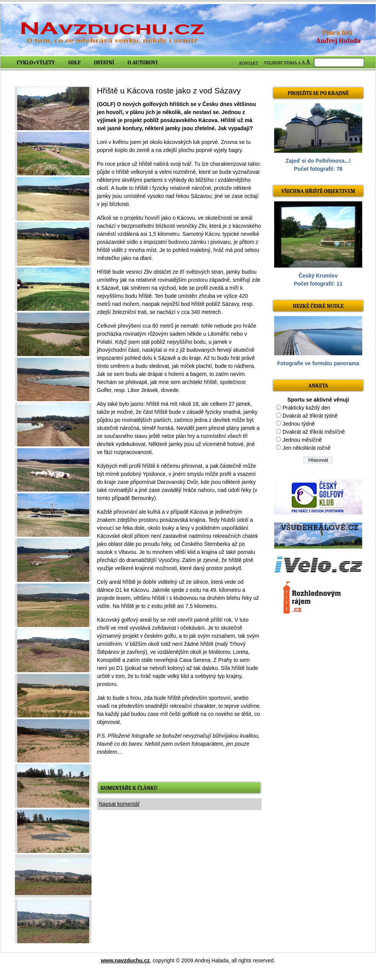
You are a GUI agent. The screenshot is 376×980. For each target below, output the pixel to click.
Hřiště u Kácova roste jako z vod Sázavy (169, 91)
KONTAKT (249, 63)
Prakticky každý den (307, 408)
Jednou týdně (299, 424)
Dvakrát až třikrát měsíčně (314, 432)
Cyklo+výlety (36, 63)
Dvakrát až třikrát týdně (310, 416)
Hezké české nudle (318, 306)
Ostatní (104, 63)
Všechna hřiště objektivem (318, 191)
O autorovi (143, 63)
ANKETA (318, 386)
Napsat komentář (119, 804)
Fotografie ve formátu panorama (318, 363)
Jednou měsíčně (302, 440)
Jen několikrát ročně (307, 448)
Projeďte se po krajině (318, 93)
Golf (74, 63)
